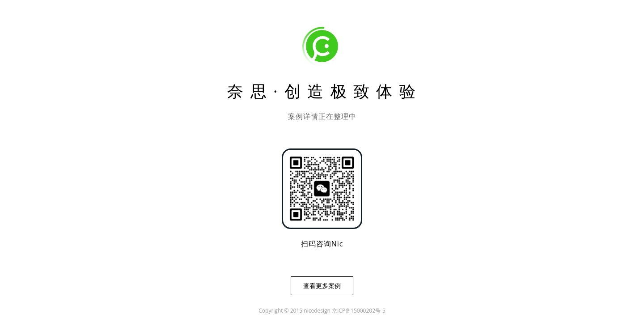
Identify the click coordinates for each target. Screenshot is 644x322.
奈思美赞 (519, 17)
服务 (355, 17)
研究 (579, 17)
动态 (460, 17)
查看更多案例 (322, 286)
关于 (407, 17)
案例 (303, 17)
